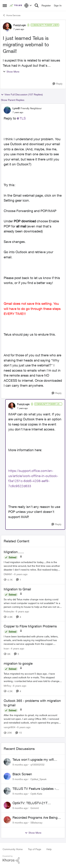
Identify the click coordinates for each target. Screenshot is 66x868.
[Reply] (57, 84)
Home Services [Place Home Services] (12, 15)
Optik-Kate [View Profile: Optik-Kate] (36, 793)
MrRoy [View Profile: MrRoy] (7, 686)
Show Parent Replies (13, 100)
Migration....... (14, 552)
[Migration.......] (33, 566)
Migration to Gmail (17, 589)
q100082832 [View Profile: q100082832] (37, 765)
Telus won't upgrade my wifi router (33, 760)
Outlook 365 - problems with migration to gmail (32, 703)
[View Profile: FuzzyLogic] (7, 27)
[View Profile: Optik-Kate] (7, 791)
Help (49, 849)
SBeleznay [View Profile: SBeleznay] (36, 823)
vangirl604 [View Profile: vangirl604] (10, 727)
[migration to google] (33, 677)
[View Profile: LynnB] (7, 110)
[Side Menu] (5, 5)
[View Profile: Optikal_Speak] (7, 776)
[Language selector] (28, 5)
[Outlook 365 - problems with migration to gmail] (33, 719)
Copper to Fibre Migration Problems (30, 626)
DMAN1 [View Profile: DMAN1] (8, 574)
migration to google (18, 663)
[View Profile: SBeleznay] (7, 820)
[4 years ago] (17, 648)
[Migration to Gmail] (33, 603)
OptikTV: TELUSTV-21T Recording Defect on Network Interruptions (34, 803)
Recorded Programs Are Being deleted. (35, 818)
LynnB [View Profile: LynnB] (16, 108)
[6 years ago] (20, 574)
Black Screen (22, 774)
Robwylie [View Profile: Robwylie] (9, 611)
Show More (11, 72)
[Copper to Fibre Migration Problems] (33, 640)
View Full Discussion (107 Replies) (22, 94)
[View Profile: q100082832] (7, 762)
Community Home (13, 849)
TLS (23, 118)
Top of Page (35, 849)
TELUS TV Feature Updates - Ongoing (34, 789)
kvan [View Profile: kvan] (6, 648)
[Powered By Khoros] (33, 859)
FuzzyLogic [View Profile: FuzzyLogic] (20, 25)
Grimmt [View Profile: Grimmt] (35, 808)
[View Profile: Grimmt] (7, 805)
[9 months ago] (20, 765)
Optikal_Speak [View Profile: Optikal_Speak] (38, 779)
